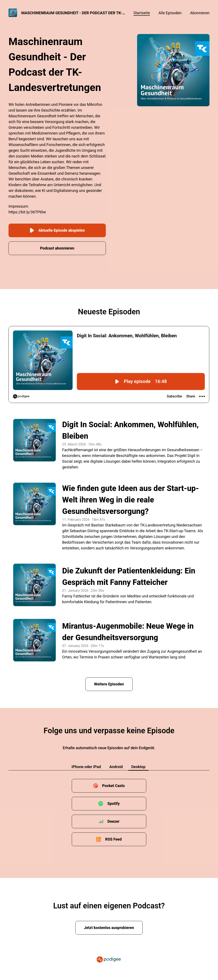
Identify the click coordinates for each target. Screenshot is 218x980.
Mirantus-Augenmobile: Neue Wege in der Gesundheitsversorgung (128, 632)
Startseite (142, 13)
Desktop (138, 767)
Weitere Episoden (109, 684)
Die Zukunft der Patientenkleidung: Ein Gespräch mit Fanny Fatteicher (129, 576)
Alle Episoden (170, 13)
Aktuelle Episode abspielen (57, 230)
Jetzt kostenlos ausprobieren (109, 927)
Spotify (113, 803)
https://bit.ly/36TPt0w (27, 212)
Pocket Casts (113, 785)
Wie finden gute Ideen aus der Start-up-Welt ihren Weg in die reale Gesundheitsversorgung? (131, 500)
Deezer (114, 821)
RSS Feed (113, 839)
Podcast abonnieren (57, 248)
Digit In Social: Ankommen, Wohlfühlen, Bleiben (130, 430)
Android (116, 767)
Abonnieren (200, 13)
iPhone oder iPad (86, 767)
